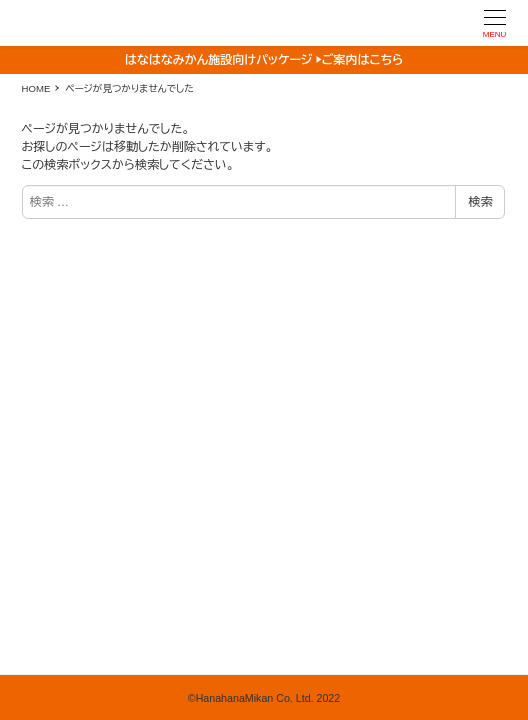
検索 (480, 202)
